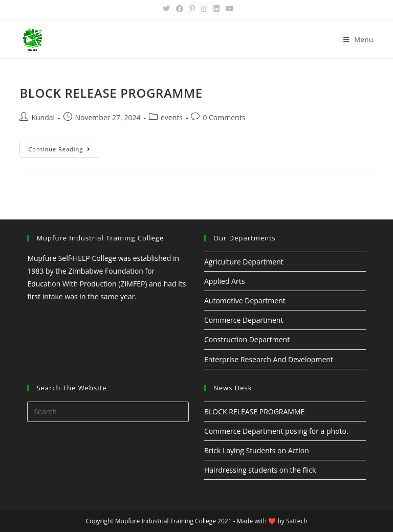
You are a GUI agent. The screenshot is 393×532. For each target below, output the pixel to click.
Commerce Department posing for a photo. (276, 431)
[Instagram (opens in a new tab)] (204, 9)
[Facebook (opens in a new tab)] (180, 9)
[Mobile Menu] (358, 39)
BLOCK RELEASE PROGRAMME (111, 93)
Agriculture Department (244, 262)
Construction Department (247, 339)
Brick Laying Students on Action (257, 450)
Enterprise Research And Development (269, 359)
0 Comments (224, 117)
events (172, 117)
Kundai (43, 117)
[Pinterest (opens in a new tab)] (192, 9)
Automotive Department (245, 301)
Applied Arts (224, 281)
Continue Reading (59, 149)
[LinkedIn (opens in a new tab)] (216, 9)
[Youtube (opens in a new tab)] (228, 9)
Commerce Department (244, 320)
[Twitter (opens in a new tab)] (166, 9)
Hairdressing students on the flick (260, 470)
